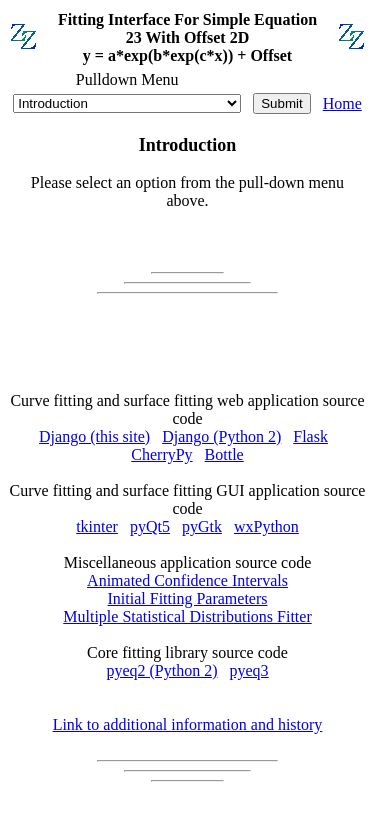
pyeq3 (249, 670)
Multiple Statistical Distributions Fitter (187, 616)
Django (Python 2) (221, 436)
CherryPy (161, 454)
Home (342, 103)
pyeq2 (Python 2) (161, 670)
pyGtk (202, 526)
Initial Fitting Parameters (188, 598)
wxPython (266, 526)
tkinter (97, 526)
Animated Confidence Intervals (187, 580)
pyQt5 (150, 526)
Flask (310, 436)
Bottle (224, 454)
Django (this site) (94, 436)
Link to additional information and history (188, 724)
